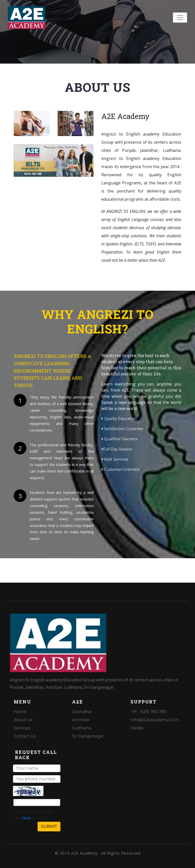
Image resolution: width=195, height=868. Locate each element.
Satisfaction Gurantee (122, 429)
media (137, 728)
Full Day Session (117, 449)
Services (22, 728)
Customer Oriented (120, 469)
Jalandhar (82, 712)
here (26, 818)
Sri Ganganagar (88, 736)
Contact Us (25, 736)
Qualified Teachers (119, 439)
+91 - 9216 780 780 (149, 712)
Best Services (115, 459)
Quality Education (119, 419)
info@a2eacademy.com (155, 720)
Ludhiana (82, 728)
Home (20, 712)
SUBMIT (49, 826)
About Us (23, 720)
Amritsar (81, 720)
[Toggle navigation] (180, 18)
